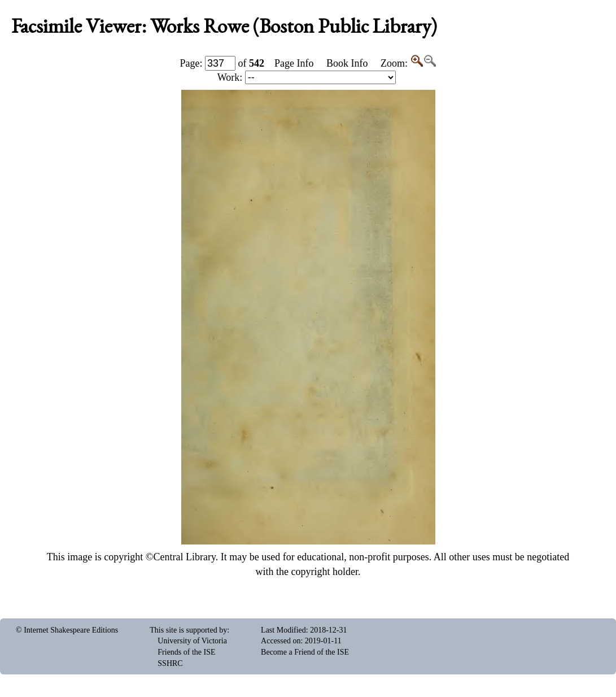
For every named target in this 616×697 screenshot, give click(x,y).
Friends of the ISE (186, 652)
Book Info (347, 63)
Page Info (294, 63)
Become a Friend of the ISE (305, 652)
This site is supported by (188, 630)
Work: (307, 77)
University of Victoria (192, 641)
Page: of (222, 63)
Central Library (185, 557)
